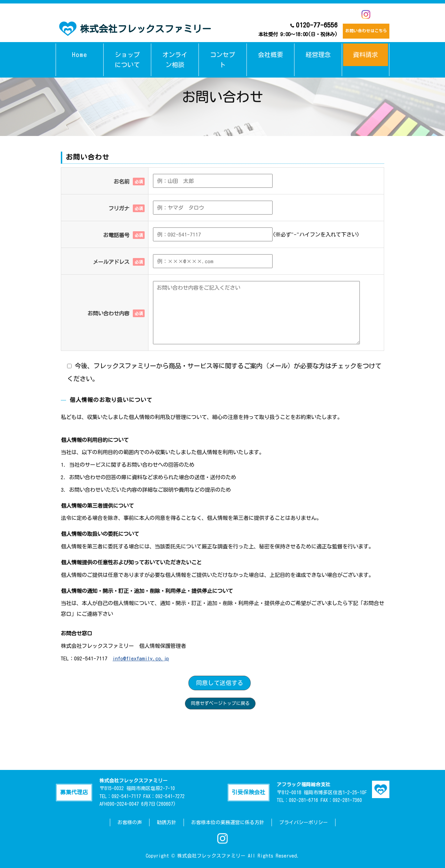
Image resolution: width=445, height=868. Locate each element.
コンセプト (223, 50)
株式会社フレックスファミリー (135, 28)
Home (80, 50)
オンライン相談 (175, 50)
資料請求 (365, 50)
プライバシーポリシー (304, 822)
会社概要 (270, 50)
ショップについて (127, 50)
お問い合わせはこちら (361, 30)
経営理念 (318, 50)
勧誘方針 (167, 822)
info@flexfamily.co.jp (141, 658)
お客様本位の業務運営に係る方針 (228, 822)
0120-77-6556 (288, 29)
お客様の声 (130, 822)
